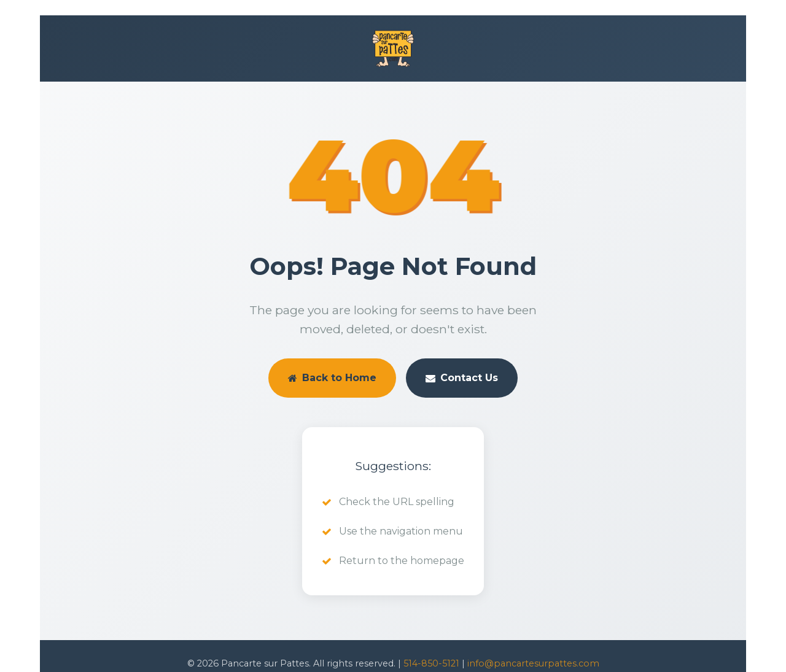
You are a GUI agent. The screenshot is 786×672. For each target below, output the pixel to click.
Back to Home (332, 378)
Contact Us (462, 378)
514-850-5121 (431, 663)
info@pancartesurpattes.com (533, 663)
